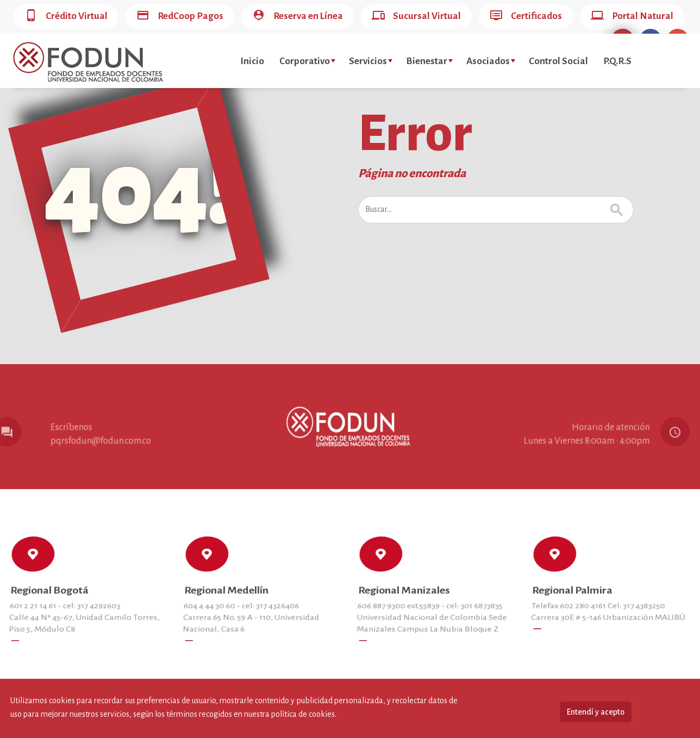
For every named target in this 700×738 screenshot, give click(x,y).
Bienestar (429, 61)
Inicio (252, 61)
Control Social (558, 61)
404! (139, 191)
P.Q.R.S (617, 61)
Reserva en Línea (298, 17)
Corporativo (307, 61)
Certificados (526, 17)
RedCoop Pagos (180, 17)
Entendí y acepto (596, 712)
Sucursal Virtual (416, 17)
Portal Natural (632, 17)
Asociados (491, 61)
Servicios (371, 61)
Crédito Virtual (66, 17)
